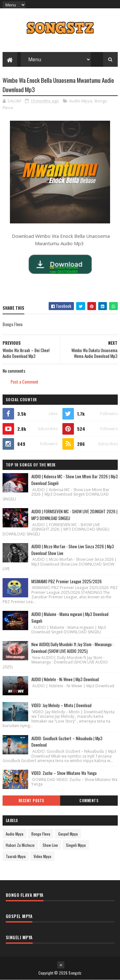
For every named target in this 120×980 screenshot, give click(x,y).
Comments (89, 801)
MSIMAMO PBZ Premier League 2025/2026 (67, 581)
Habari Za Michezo (20, 845)
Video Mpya (42, 856)
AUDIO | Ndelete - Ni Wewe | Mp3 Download (65, 679)
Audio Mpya (81, 101)
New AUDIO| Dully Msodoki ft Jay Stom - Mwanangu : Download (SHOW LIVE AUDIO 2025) (72, 648)
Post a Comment (24, 382)
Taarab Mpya (16, 856)
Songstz (75, 973)
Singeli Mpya (76, 845)
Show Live (50, 845)
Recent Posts (31, 801)
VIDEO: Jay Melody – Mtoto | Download (61, 705)
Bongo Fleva (41, 834)
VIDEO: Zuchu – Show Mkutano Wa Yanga (64, 773)
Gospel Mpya (68, 834)
